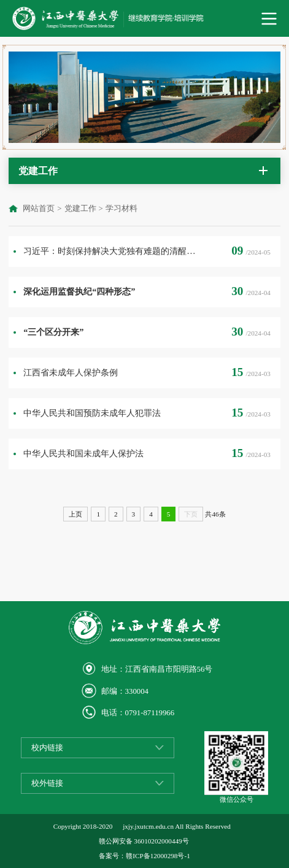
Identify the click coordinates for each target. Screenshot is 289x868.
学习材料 (121, 209)
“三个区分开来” (53, 332)
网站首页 (39, 209)
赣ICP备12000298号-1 (158, 856)
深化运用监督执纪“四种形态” (79, 291)
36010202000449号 (161, 841)
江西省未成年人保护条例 (71, 372)
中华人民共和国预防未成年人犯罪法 (92, 413)
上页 (75, 514)
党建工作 (80, 209)
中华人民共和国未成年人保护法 (83, 453)
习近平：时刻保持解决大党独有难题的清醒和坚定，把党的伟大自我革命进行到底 (110, 251)
